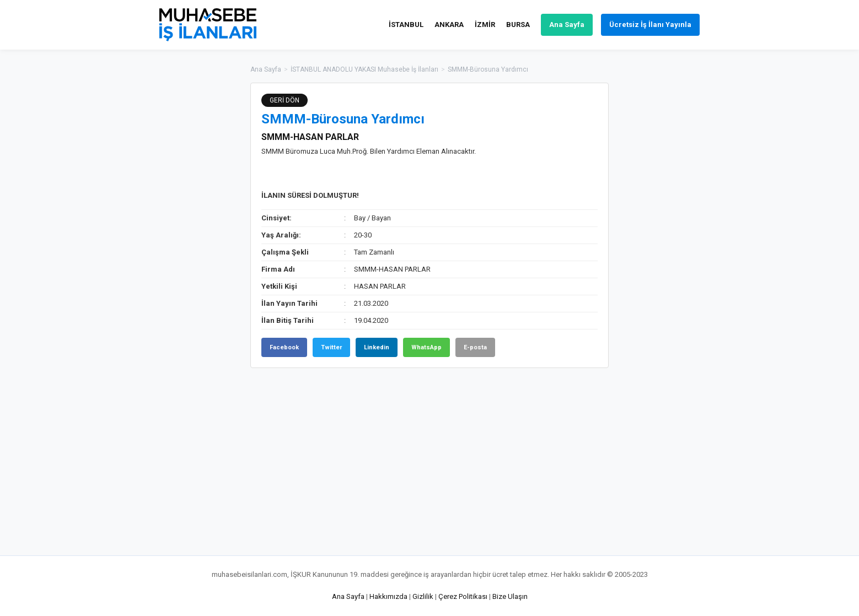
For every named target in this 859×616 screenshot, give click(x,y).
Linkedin (377, 347)
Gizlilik (423, 596)
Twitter (331, 347)
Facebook (284, 347)
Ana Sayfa (567, 25)
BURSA (518, 25)
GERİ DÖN (284, 100)
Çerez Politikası (463, 596)
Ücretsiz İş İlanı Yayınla (650, 25)
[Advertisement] (664, 248)
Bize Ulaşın (510, 596)
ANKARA (449, 25)
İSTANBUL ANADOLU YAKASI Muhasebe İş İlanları (364, 69)
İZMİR (485, 25)
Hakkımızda (388, 596)
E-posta (475, 347)
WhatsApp (426, 347)
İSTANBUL (406, 25)
